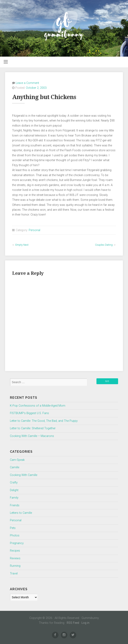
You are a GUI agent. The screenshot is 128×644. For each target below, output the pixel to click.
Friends (15, 505)
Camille (15, 467)
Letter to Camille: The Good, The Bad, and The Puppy (44, 421)
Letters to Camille (21, 513)
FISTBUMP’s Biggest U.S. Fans (29, 413)
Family (14, 498)
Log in (85, 623)
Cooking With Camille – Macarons (32, 436)
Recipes (15, 551)
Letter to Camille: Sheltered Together (33, 428)
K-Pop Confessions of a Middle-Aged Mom (38, 406)
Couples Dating (104, 245)
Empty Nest (22, 245)
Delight (14, 490)
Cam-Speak (17, 460)
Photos (15, 536)
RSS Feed (73, 623)
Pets (13, 528)
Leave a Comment (27, 83)
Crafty (14, 483)
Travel (14, 574)
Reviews (15, 558)
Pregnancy (17, 543)
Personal (34, 230)
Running (15, 566)
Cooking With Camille (24, 475)
